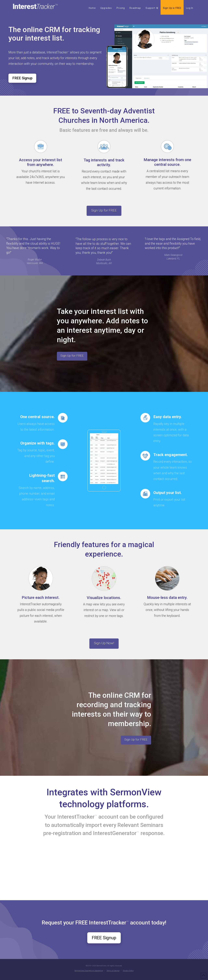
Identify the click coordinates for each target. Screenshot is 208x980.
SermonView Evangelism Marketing (89, 971)
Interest (35, 7)
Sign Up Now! (104, 643)
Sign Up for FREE (104, 210)
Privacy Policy (128, 971)
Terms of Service (113, 971)
